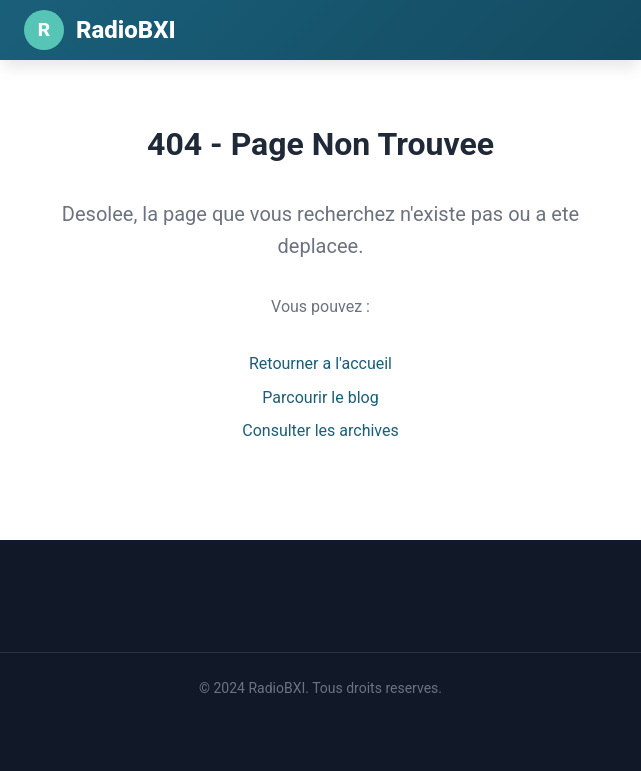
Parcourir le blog (320, 397)
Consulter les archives (320, 430)
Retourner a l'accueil (320, 363)
